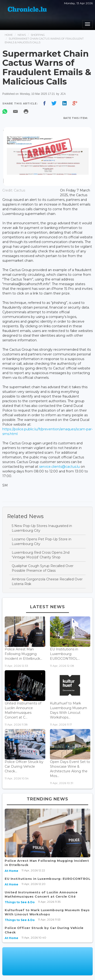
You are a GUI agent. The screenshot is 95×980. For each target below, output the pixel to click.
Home (9, 35)
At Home (11, 871)
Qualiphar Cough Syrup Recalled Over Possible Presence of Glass (43, 568)
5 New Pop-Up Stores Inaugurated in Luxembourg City (42, 528)
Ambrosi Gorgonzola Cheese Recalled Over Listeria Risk (47, 582)
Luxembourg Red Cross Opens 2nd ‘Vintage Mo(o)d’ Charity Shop (41, 555)
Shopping (38, 35)
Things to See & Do (20, 902)
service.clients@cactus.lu (59, 467)
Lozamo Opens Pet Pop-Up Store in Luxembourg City (42, 542)
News (22, 35)
